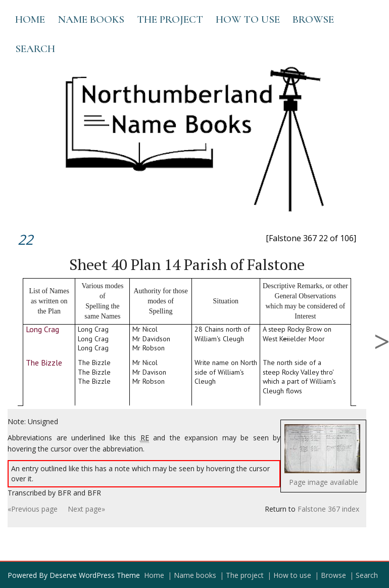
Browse (313, 19)
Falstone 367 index (328, 509)
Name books (91, 19)
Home (30, 19)
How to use (248, 19)
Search (35, 49)
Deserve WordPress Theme (95, 575)
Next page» (86, 509)
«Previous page (33, 509)
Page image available (324, 482)
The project (170, 19)
